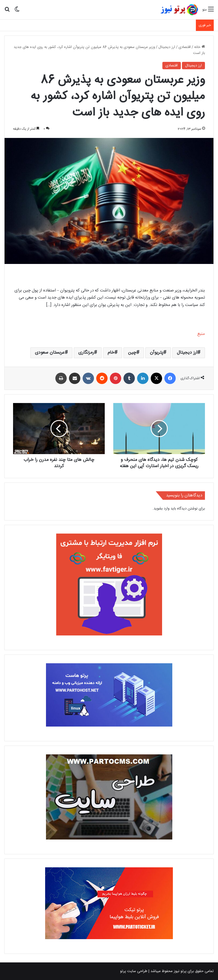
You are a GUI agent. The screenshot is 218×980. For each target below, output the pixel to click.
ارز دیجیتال (167, 47)
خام (111, 353)
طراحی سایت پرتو (134, 971)
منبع (201, 334)
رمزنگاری (86, 353)
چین (132, 353)
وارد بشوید (162, 509)
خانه (200, 47)
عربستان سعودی (50, 353)
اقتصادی (185, 47)
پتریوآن (157, 353)
